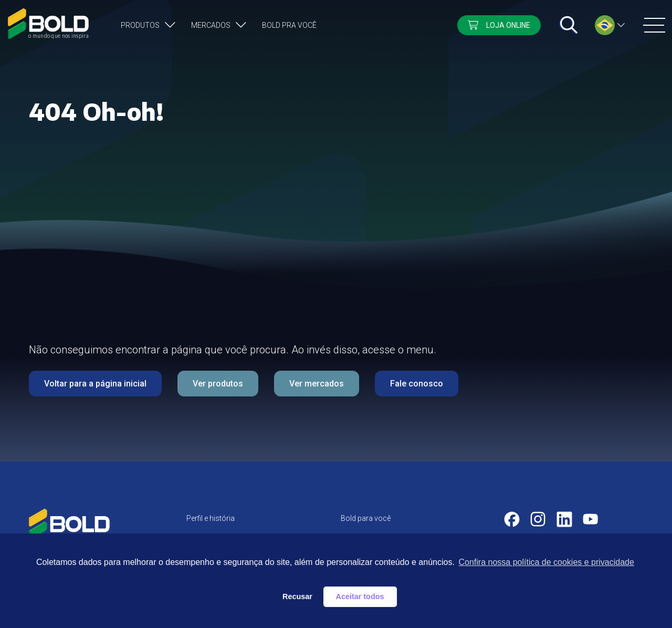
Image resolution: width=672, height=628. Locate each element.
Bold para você (366, 518)
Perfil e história (211, 518)
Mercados (211, 25)
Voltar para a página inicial (95, 384)
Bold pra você (289, 25)
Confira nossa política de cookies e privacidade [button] (546, 562)
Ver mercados (317, 384)
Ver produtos (218, 384)
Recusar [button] (297, 596)
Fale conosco (417, 384)
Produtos (140, 25)
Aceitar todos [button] (360, 596)
